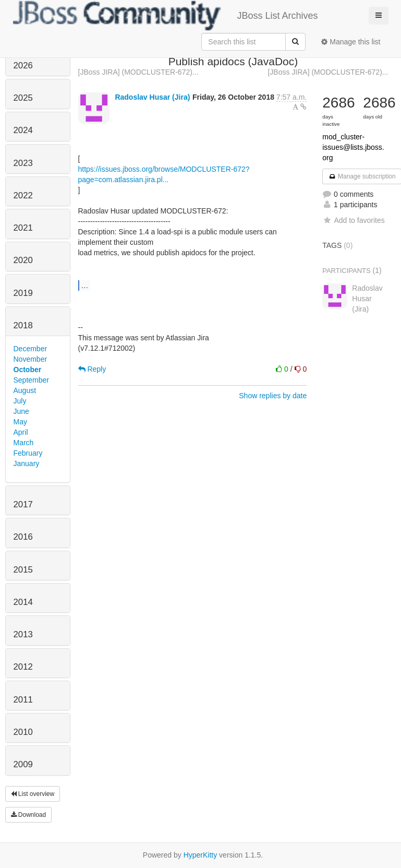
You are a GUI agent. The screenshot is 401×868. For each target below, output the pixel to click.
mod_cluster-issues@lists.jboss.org (353, 147)
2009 (23, 764)
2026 (23, 66)
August (25, 390)
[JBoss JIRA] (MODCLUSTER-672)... (138, 72)
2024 (23, 130)
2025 (23, 98)
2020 (23, 260)
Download (29, 815)
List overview (33, 794)
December (31, 349)
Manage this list (351, 42)
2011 (23, 700)
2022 (23, 195)
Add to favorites (353, 220)
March (24, 443)
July (20, 401)
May (20, 422)
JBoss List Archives (166, 16)
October (28, 370)
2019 (23, 293)
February (28, 453)
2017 (23, 504)
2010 (23, 732)
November (31, 359)
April (21, 432)
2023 (23, 163)
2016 (23, 537)
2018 (23, 325)
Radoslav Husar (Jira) (152, 97)
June (21, 411)
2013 (23, 634)
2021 (23, 228)
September (31, 380)
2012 (23, 667)
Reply (92, 369)
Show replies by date (273, 396)
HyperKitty (200, 855)
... (85, 285)
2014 (23, 602)
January (27, 463)
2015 (23, 570)
